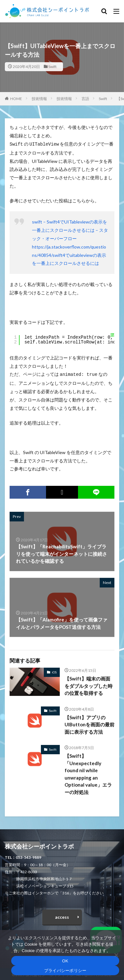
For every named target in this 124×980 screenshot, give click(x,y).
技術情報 (39, 99)
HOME (16, 99)
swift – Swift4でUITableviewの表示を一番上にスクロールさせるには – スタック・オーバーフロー (70, 229)
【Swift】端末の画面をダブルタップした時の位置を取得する (89, 684)
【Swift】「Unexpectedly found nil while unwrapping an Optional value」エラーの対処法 (88, 773)
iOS (54, 671)
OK (65, 961)
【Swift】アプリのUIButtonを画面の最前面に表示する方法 (89, 723)
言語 (85, 99)
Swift (52, 67)
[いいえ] (116, 955)
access (62, 916)
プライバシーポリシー (65, 971)
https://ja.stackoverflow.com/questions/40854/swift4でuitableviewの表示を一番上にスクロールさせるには (69, 254)
